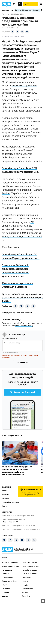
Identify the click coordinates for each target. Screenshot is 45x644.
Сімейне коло (28, 589)
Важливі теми (8, 10)
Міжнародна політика (10, 566)
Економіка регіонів (9, 581)
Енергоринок (7, 574)
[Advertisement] (22, 622)
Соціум (25, 581)
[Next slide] (41, 10)
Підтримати (31, 4)
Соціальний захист (30, 563)
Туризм (25, 592)
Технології (6, 589)
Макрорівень (7, 570)
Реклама (5, 498)
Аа (20, 4)
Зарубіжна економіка (31, 566)
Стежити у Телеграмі (22, 392)
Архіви (4, 491)
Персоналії (26, 577)
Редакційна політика (10, 502)
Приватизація (7, 577)
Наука (4, 585)
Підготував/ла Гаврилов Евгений (17, 313)
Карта (4, 506)
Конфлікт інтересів (30, 570)
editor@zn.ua (35, 529)
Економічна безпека (30, 574)
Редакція (5, 495)
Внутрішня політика (10, 563)
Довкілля (5, 592)
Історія (25, 585)
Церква (5, 596)
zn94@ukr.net (30, 526)
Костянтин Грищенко (24, 85)
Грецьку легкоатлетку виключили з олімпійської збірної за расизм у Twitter (22, 298)
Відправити (22, 363)
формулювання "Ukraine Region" (21, 100)
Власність (26, 596)
